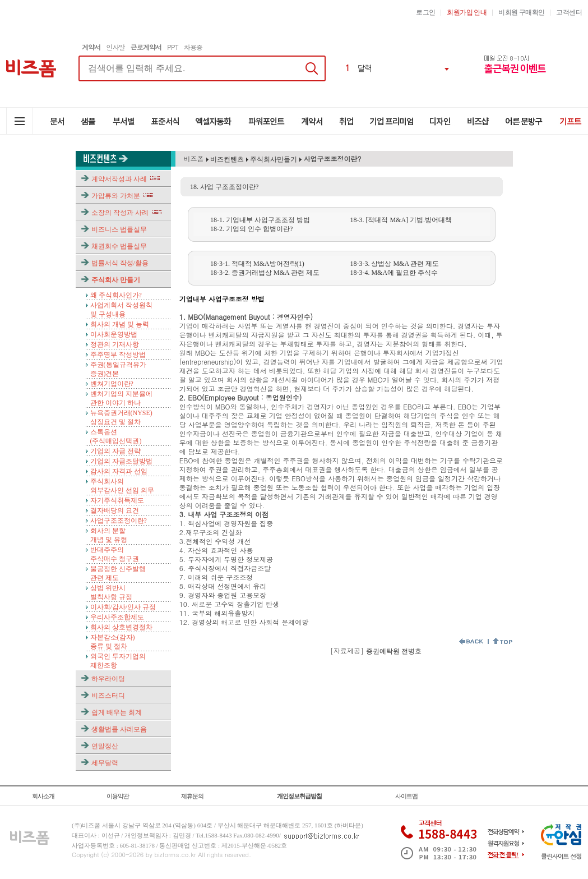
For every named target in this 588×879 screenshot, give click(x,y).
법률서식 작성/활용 (120, 263)
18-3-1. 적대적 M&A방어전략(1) (257, 264)
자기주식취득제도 (117, 500)
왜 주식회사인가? (116, 295)
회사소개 (43, 796)
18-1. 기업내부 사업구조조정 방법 (260, 220)
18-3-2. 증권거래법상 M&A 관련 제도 (265, 273)
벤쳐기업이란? (112, 384)
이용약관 (118, 796)
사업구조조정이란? (119, 521)
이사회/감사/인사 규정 (123, 607)
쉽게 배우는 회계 (117, 712)
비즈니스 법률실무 (119, 229)
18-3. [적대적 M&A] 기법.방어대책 (401, 220)
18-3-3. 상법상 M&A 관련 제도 (394, 264)
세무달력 (105, 763)
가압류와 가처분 (116, 196)
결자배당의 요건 (115, 510)
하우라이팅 (108, 679)
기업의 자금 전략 (115, 451)
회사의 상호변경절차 (121, 627)
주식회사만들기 (274, 159)
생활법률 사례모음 (119, 729)
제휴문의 (192, 796)
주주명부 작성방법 (118, 355)
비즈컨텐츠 (226, 159)
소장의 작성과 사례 (120, 213)
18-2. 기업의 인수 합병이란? (251, 229)
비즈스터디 (108, 696)
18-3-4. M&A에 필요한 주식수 (394, 273)
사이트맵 (406, 796)
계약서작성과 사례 (119, 179)
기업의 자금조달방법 (121, 461)
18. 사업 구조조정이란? (224, 187)
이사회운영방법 (114, 334)
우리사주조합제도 (117, 617)
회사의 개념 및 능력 (120, 324)
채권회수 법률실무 (119, 246)
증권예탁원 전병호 (394, 651)
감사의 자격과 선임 (119, 471)
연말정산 (105, 746)
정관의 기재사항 (115, 344)
